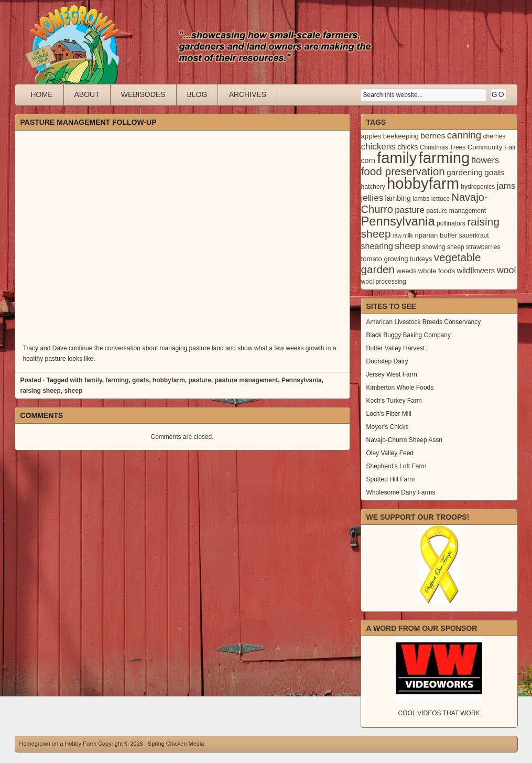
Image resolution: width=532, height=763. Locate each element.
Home (42, 94)
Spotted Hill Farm (391, 479)
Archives (247, 94)
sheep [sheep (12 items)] (408, 246)
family (93, 380)
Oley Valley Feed (390, 453)
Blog (197, 94)
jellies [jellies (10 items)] (372, 198)
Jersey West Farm (392, 374)
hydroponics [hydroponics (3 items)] (478, 187)
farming (117, 380)
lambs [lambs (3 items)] (421, 199)
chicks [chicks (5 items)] (408, 147)
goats (140, 380)
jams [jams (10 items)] (506, 186)
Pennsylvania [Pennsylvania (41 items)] (398, 221)
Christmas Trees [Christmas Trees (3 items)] (443, 147)
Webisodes (143, 94)
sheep (74, 391)
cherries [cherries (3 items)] (495, 136)
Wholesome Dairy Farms (401, 492)
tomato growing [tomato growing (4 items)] (385, 259)
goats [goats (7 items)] (494, 172)
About (87, 94)
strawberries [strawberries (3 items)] (483, 247)
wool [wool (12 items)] (507, 270)
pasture (199, 380)
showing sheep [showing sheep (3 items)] (443, 247)
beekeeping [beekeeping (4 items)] (401, 136)
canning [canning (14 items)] (464, 135)
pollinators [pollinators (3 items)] (451, 223)
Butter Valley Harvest (396, 348)
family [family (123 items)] (397, 158)
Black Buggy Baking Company (409, 335)
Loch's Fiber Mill (389, 414)
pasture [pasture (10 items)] (410, 210)
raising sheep (41, 391)
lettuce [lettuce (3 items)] (441, 199)
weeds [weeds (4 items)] (406, 271)
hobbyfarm (169, 380)
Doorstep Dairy (387, 361)
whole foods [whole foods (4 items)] (437, 271)
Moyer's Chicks (388, 427)
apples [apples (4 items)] (371, 136)
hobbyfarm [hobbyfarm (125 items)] (423, 184)
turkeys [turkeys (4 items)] (421, 259)
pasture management (247, 380)
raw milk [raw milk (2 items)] (403, 235)
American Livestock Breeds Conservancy (424, 322)
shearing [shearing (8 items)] (377, 246)
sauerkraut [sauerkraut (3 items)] (474, 235)
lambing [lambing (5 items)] (398, 198)
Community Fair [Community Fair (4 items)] (492, 147)
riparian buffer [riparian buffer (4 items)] (436, 235)
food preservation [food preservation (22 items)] (403, 171)
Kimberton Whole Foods (400, 388)
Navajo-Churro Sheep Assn (404, 440)
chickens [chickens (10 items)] (378, 147)
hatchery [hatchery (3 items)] (373, 187)
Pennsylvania (302, 380)
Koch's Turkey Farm (394, 401)
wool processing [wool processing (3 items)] (384, 282)
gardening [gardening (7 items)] (465, 172)
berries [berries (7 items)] (433, 136)
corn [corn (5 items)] (368, 160)
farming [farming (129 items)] (444, 158)
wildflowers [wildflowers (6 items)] (476, 271)
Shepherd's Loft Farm (397, 466)
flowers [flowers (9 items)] (486, 160)
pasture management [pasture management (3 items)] (456, 211)
